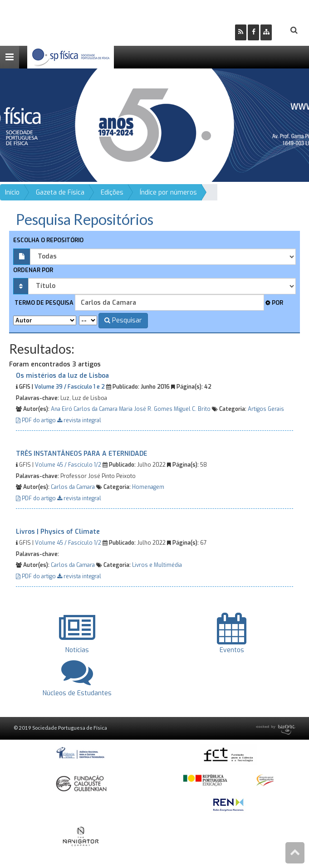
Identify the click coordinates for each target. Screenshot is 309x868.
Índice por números (168, 193)
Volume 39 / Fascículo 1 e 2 (70, 387)
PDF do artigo (37, 420)
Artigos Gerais (266, 409)
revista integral (79, 420)
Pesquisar (123, 320)
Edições (112, 193)
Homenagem (148, 487)
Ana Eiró (61, 409)
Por (274, 303)
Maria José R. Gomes (146, 409)
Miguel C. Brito (192, 409)
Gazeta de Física (60, 193)
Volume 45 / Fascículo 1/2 (68, 465)
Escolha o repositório (48, 240)
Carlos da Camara (96, 409)
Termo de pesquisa (43, 303)
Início (12, 193)
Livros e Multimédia (157, 565)
